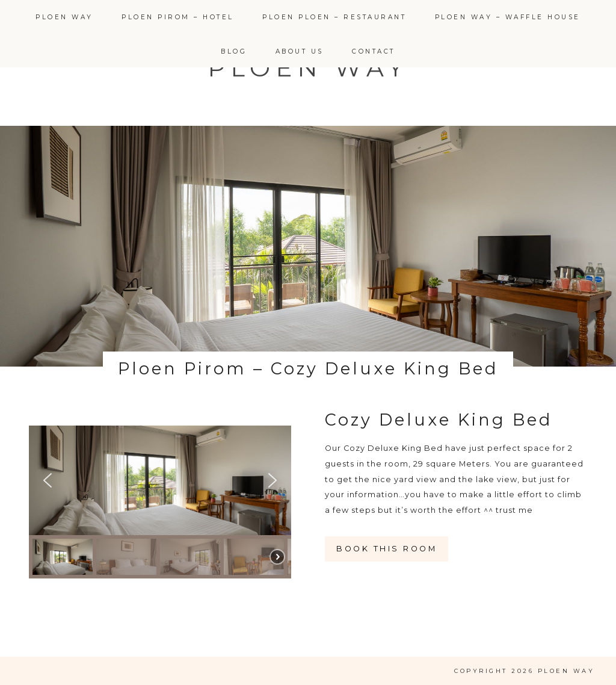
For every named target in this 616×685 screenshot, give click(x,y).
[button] (48, 480)
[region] (160, 502)
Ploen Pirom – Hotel (178, 17)
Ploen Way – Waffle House (508, 17)
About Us (300, 51)
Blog (234, 51)
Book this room (387, 549)
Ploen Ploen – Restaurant (334, 17)
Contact (374, 51)
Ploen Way (64, 17)
